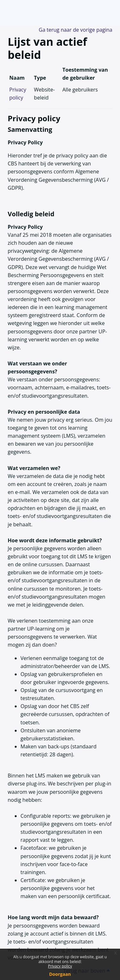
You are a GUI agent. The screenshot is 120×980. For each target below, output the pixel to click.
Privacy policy (60, 966)
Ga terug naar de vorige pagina (76, 30)
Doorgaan (60, 974)
